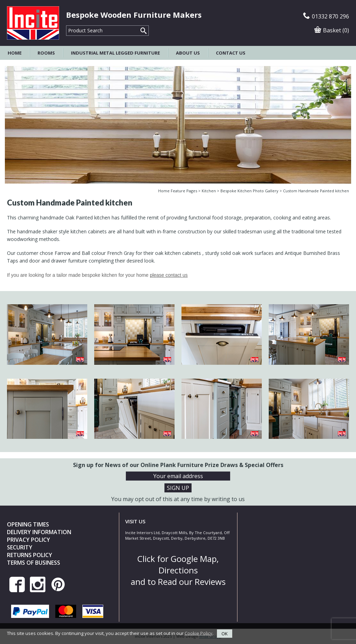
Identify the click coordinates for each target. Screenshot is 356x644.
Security (20, 547)
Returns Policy (30, 555)
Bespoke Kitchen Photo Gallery (249, 191)
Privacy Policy (29, 540)
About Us (188, 53)
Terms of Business (34, 563)
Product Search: (66, 26)
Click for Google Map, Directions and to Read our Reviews (178, 570)
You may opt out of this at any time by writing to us (178, 499)
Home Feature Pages (178, 191)
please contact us (169, 275)
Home (15, 53)
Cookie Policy (199, 633)
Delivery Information (39, 532)
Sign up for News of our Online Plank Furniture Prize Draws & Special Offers (178, 465)
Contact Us (231, 53)
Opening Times (28, 524)
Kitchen (209, 191)
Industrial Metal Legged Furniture (115, 53)
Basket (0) (332, 30)
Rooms (46, 53)
